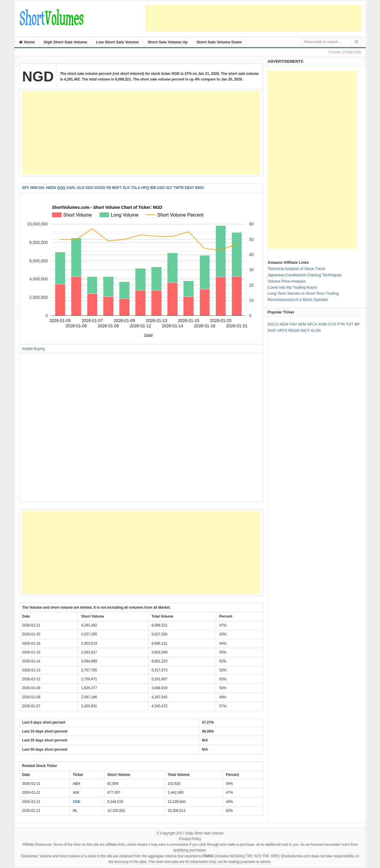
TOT (350, 324)
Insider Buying (34, 349)
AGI (76, 793)
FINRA (208, 856)
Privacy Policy (190, 839)
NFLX (312, 324)
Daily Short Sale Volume (204, 833)
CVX (332, 324)
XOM (323, 324)
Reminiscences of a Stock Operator (298, 300)
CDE (76, 802)
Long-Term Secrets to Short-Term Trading (303, 293)
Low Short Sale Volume (118, 42)
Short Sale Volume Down (219, 42)
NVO (272, 330)
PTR (341, 324)
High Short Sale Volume (65, 42)
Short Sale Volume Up (168, 42)
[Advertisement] (253, 18)
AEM (302, 324)
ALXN (316, 330)
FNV (293, 324)
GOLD (273, 324)
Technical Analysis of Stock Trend (296, 269)
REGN (294, 330)
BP (357, 324)
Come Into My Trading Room (292, 287)
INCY (305, 330)
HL (75, 811)
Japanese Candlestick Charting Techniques (305, 275)
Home (27, 42)
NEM (284, 324)
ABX (76, 784)
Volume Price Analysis (287, 281)
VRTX (282, 330)
